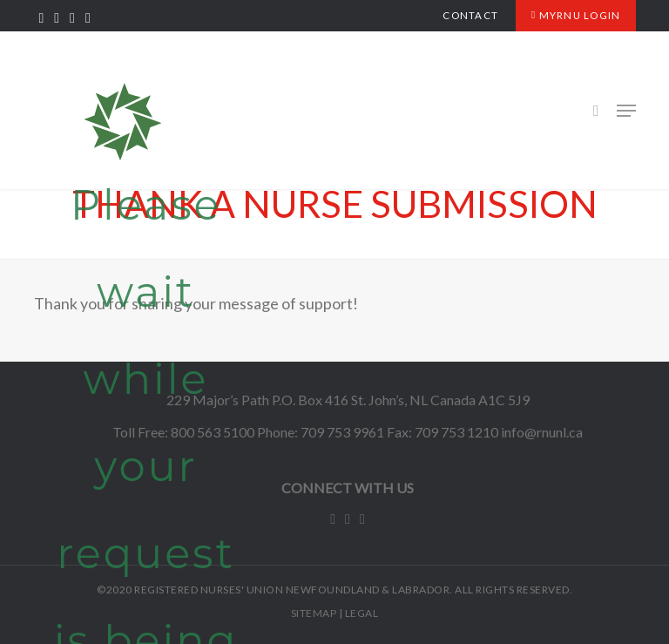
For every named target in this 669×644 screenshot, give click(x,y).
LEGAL (362, 613)
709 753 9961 (342, 432)
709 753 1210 (456, 432)
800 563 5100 (213, 432)
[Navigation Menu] (626, 111)
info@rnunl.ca (542, 432)
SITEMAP (314, 613)
